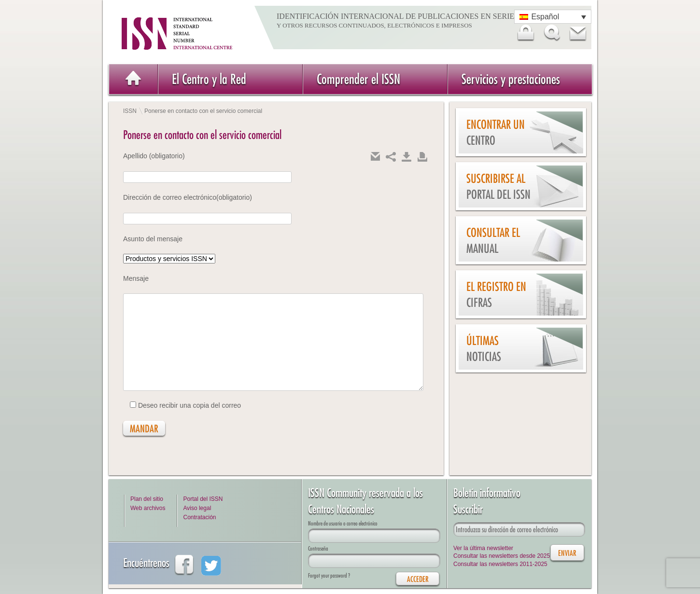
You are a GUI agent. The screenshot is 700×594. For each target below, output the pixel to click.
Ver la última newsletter (483, 548)
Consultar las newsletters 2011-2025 (500, 564)
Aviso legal (197, 508)
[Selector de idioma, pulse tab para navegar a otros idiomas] (553, 17)
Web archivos (148, 508)
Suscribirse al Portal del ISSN (498, 186)
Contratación (199, 517)
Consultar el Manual (493, 241)
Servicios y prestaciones (511, 79)
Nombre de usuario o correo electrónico (343, 523)
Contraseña (318, 548)
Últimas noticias (484, 349)
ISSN (130, 111)
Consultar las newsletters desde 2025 (502, 556)
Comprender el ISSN (358, 79)
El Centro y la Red (209, 79)
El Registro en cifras (496, 295)
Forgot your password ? (329, 575)
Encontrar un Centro (496, 132)
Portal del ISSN (203, 499)
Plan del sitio (147, 499)
